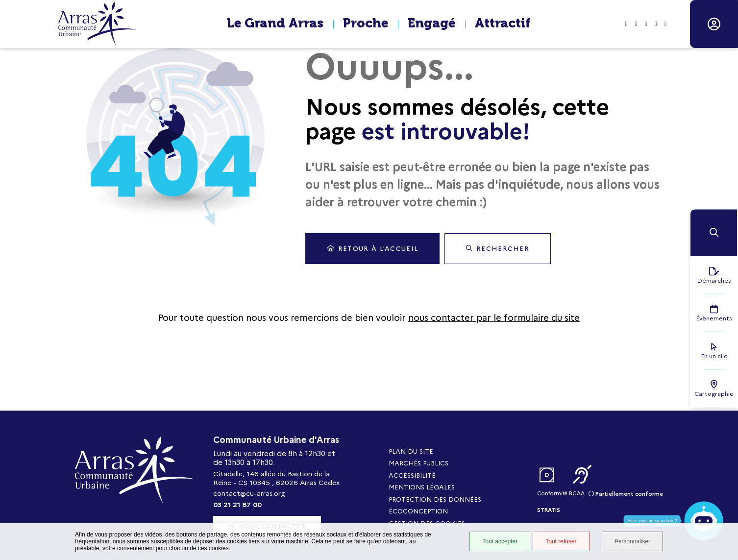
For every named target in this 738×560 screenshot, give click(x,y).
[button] (714, 232)
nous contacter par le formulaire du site (494, 318)
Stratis (549, 510)
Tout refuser (561, 541)
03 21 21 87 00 (237, 505)
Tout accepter (500, 541)
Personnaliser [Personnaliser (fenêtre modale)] (632, 541)
